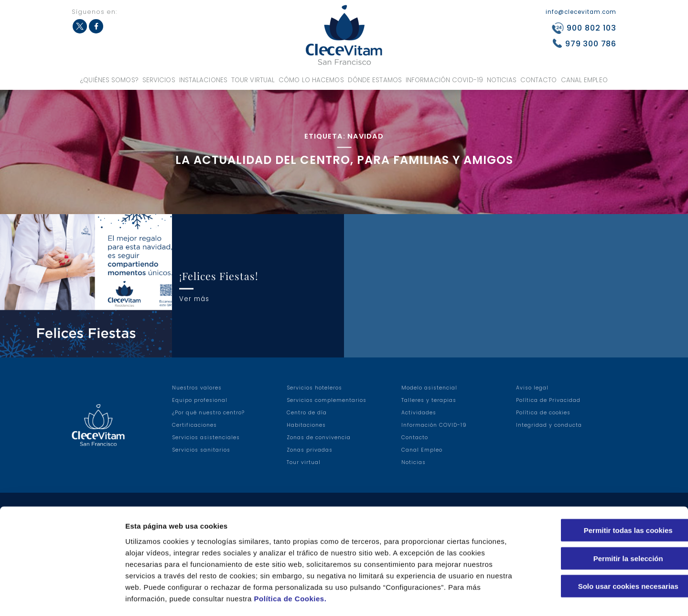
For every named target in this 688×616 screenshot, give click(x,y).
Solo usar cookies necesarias (608, 546)
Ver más (194, 298)
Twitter (80, 26)
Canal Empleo (584, 80)
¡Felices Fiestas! (219, 276)
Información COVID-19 (444, 80)
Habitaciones (306, 425)
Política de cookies (543, 413)
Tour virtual (253, 80)
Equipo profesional (200, 400)
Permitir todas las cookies (608, 490)
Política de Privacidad (548, 400)
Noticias (502, 80)
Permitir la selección (608, 518)
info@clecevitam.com (581, 12)
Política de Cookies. (290, 558)
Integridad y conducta (549, 425)
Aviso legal (532, 388)
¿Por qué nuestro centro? (208, 413)
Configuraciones (514, 597)
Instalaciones (203, 80)
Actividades (419, 413)
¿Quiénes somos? (109, 80)
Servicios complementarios (327, 400)
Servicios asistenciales (206, 438)
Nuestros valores (197, 388)
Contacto (539, 80)
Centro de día (307, 413)
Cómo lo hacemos (311, 80)
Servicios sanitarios (201, 450)
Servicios (159, 80)
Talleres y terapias (429, 400)
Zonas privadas (310, 450)
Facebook (96, 26)
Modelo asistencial (429, 388)
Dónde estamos (375, 80)
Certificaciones (194, 425)
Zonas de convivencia (319, 438)
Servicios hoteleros (314, 388)
